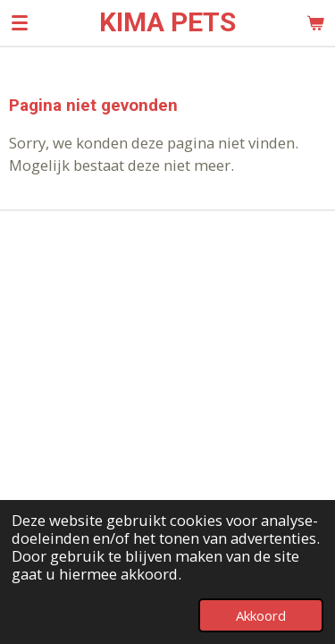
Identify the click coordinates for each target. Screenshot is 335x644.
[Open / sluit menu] (20, 22)
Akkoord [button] (261, 615)
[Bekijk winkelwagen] (315, 22)
